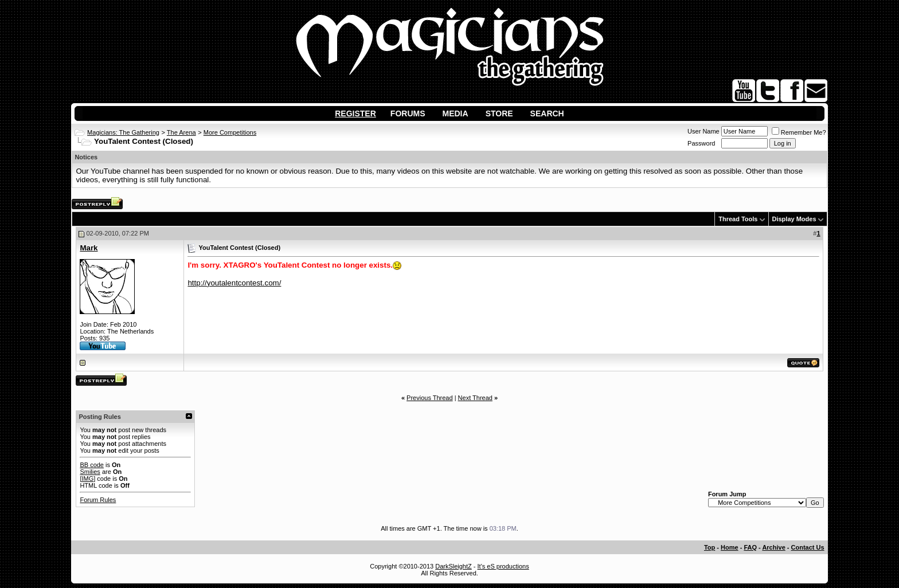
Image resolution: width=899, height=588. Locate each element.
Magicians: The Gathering (123, 132)
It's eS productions (503, 566)
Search (547, 113)
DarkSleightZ (454, 566)
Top (710, 547)
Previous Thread (430, 398)
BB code (92, 465)
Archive (773, 547)
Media (456, 113)
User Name (703, 131)
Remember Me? (799, 132)
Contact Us (808, 547)
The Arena (181, 132)
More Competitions (230, 132)
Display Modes (794, 219)
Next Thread (475, 398)
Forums (408, 113)
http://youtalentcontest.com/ (234, 283)
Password (701, 143)
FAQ (750, 547)
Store (499, 113)
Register (355, 113)
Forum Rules (98, 500)
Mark (89, 248)
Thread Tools (738, 219)
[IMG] (87, 479)
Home (730, 547)
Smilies (90, 472)
